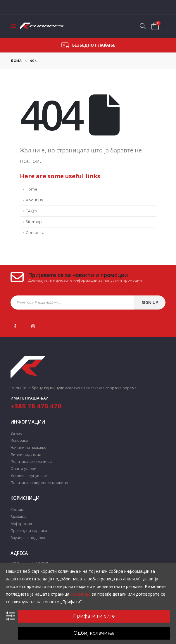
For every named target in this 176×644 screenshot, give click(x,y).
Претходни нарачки (29, 531)
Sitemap (34, 222)
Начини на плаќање (29, 447)
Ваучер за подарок (28, 538)
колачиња (81, 594)
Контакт (18, 510)
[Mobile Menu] (15, 26)
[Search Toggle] (143, 26)
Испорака (19, 440)
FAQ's (31, 211)
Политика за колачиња (31, 462)
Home (32, 189)
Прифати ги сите (94, 616)
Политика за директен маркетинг (41, 483)
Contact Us (36, 233)
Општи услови (24, 469)
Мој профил (21, 524)
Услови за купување (29, 476)
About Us (34, 200)
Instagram (33, 326)
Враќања (18, 517)
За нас (16, 433)
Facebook (15, 326)
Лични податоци (26, 454)
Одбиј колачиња (94, 633)
